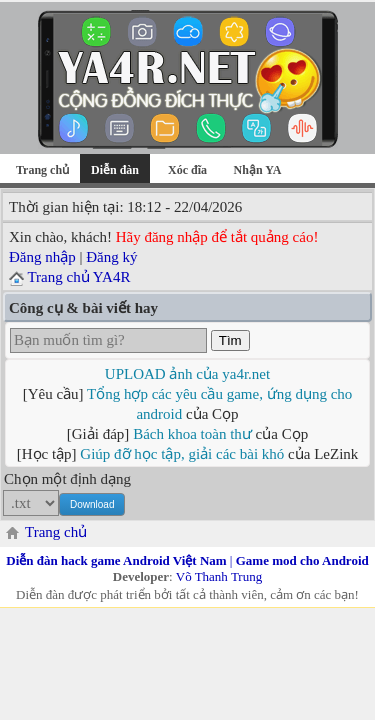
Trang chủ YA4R (78, 277)
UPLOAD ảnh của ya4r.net (187, 374)
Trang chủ (42, 170)
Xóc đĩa (187, 170)
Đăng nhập (42, 257)
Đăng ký (111, 257)
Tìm (230, 340)
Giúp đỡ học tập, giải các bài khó (182, 454)
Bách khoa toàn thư (192, 434)
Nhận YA (258, 170)
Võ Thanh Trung (219, 576)
